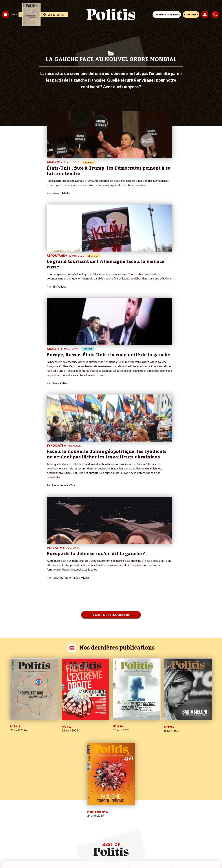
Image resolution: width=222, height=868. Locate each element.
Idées (5, 798)
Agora (5, 782)
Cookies (184, 842)
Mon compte (38, 809)
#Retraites (66, 794)
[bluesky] (74, 855)
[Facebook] (63, 855)
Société (6, 794)
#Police (64, 786)
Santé (19, 794)
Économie (21, 786)
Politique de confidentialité (141, 842)
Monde (6, 805)
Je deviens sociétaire (43, 790)
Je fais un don (39, 786)
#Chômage (66, 798)
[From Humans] (109, 855)
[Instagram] (98, 855)
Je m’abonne (38, 794)
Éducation (21, 790)
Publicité (168, 842)
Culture (6, 802)
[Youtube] (86, 855)
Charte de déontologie (85, 842)
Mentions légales (56, 842)
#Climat (64, 782)
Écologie (7, 790)
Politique (7, 786)
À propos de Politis (42, 805)
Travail (19, 782)
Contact (35, 842)
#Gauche (65, 790)
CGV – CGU (112, 842)
